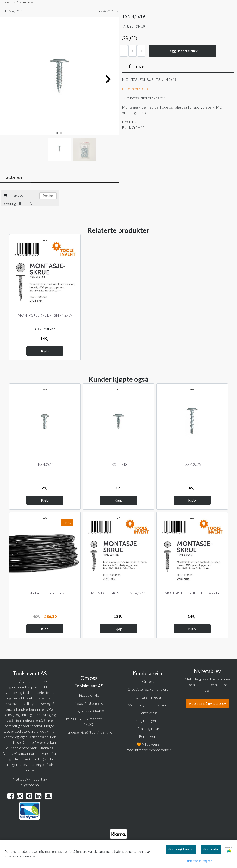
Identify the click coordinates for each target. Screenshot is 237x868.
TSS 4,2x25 (192, 464)
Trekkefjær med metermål (45, 593)
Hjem (8, 2)
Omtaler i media (148, 697)
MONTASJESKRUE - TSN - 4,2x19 (45, 315)
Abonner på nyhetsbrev (207, 703)
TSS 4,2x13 (118, 464)
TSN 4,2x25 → (107, 11)
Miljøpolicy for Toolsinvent (148, 705)
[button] (57, 133)
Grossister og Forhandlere (148, 689)
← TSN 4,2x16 (11, 11)
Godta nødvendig (181, 849)
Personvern (148, 736)
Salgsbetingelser (148, 721)
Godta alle (211, 849)
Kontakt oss (148, 713)
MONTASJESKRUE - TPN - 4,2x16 (118, 593)
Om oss (148, 681)
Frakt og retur (148, 728)
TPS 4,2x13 (45, 464)
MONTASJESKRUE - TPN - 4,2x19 (192, 593)
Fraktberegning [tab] (15, 177)
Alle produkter (24, 3)
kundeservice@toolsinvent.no (89, 732)
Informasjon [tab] (138, 66)
